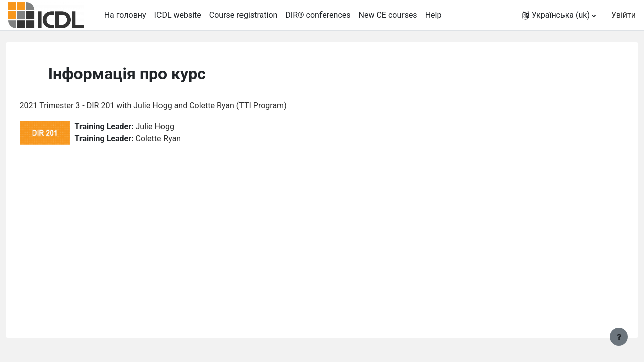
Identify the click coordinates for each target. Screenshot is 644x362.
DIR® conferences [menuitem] (318, 15)
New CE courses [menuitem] (388, 15)
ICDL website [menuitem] (178, 15)
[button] (559, 15)
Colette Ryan (177, 139)
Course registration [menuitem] (244, 15)
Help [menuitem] (433, 15)
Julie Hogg (174, 126)
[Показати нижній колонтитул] (619, 337)
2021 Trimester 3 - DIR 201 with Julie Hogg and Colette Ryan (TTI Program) (172, 105)
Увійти (624, 15)
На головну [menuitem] (125, 15)
